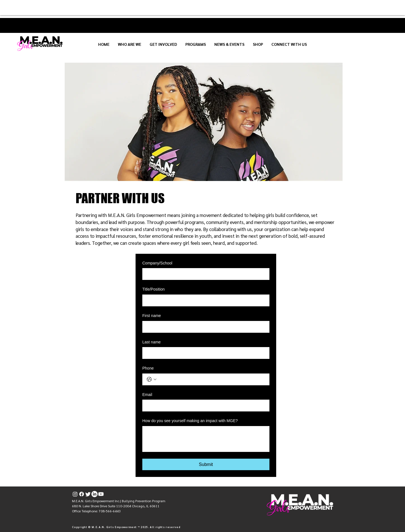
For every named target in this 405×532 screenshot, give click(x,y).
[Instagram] (75, 494)
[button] (130, 44)
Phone (148, 368)
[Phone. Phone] (211, 379)
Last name (151, 342)
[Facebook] (82, 494)
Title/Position (154, 289)
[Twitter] (88, 494)
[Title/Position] (204, 300)
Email (147, 395)
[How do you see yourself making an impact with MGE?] (206, 439)
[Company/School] (204, 274)
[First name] (204, 327)
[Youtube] (101, 494)
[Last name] (204, 353)
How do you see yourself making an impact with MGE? (190, 421)
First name (152, 316)
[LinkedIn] (94, 494)
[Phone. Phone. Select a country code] (152, 379)
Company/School (157, 263)
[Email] (204, 406)
